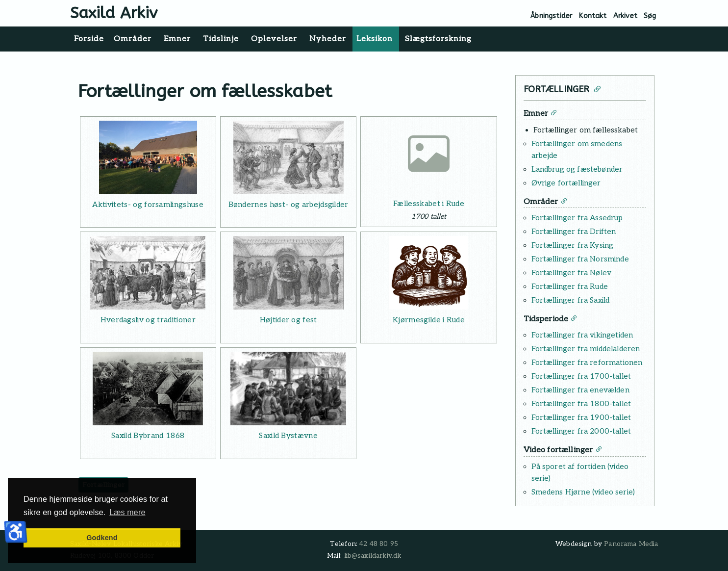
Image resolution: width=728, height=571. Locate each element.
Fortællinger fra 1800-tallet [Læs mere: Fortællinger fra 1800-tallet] (581, 404)
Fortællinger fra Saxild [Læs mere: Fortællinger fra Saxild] (571, 300)
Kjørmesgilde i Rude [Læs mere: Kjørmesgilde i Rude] (429, 320)
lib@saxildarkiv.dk (373, 556)
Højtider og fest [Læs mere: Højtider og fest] (289, 320)
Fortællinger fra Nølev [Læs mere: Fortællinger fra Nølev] (572, 273)
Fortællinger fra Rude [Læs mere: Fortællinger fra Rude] (570, 286)
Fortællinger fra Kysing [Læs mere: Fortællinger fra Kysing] (573, 245)
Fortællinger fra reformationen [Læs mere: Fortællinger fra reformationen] (587, 363)
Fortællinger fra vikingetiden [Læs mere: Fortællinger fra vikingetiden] (582, 335)
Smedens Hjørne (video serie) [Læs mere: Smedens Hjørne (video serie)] (583, 492)
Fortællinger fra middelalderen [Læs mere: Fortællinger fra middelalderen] (586, 349)
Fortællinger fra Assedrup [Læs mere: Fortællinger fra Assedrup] (577, 218)
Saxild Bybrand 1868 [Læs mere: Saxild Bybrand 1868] (148, 436)
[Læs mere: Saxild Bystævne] (288, 389)
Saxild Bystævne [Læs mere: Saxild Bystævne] (288, 436)
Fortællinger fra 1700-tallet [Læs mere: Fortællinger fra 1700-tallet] (581, 376)
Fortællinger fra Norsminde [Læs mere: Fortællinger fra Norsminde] (580, 259)
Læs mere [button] (127, 512)
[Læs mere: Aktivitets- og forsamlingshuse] (148, 157)
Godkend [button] (102, 538)
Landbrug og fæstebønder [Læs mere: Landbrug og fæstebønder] (577, 169)
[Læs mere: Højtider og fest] (288, 273)
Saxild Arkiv (114, 13)
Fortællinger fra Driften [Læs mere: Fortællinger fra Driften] (574, 232)
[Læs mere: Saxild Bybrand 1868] (148, 389)
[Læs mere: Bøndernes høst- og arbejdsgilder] (288, 157)
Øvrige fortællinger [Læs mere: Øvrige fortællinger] (566, 183)
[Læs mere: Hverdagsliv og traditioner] (148, 273)
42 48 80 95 (379, 544)
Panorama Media (631, 544)
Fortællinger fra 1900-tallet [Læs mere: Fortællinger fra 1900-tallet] (581, 417)
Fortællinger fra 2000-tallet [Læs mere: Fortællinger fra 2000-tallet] (581, 431)
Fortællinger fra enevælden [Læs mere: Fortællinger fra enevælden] (580, 390)
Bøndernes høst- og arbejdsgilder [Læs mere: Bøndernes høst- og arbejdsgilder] (289, 205)
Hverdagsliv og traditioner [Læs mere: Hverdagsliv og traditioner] (148, 320)
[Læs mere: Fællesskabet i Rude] (428, 157)
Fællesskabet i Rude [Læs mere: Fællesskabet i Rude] (429, 204)
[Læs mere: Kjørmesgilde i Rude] (428, 273)
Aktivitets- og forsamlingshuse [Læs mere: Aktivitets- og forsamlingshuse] (148, 205)
